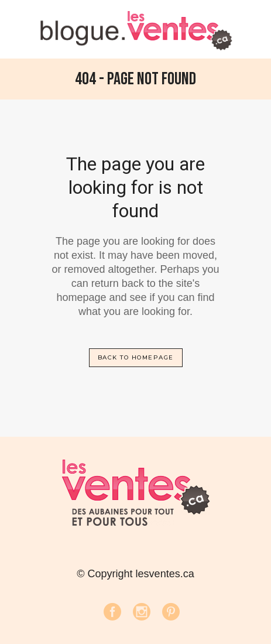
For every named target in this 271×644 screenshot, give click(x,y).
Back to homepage (136, 357)
